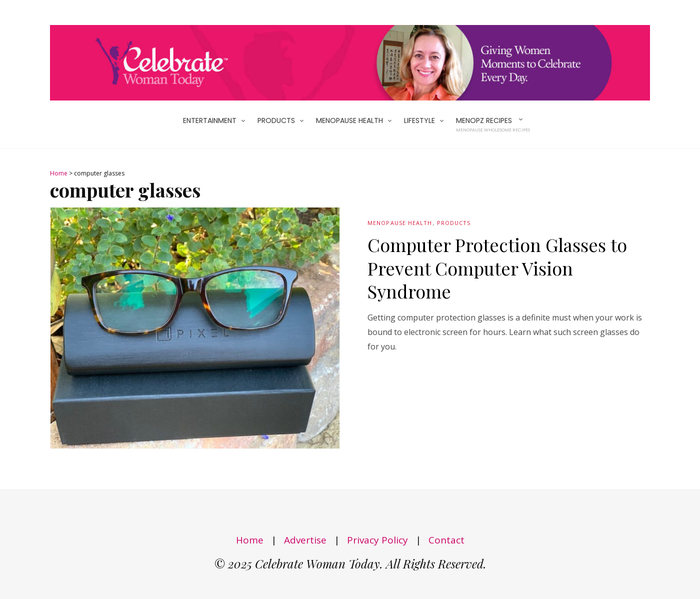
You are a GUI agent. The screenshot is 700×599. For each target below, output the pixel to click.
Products (276, 120)
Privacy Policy (377, 540)
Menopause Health (349, 120)
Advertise (305, 540)
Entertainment (210, 120)
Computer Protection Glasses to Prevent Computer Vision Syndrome (497, 268)
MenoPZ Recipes (493, 124)
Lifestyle (419, 120)
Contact (446, 540)
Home (59, 173)
